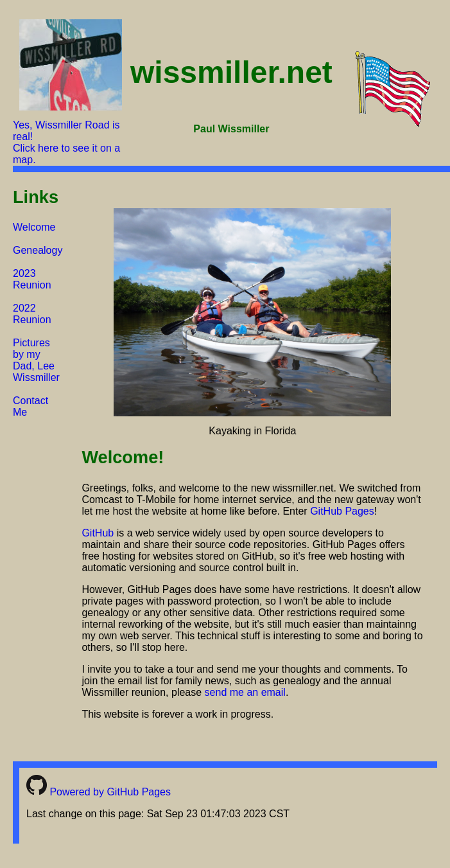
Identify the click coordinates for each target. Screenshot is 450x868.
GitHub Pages (342, 511)
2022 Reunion (32, 314)
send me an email (245, 692)
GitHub (98, 533)
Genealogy (38, 250)
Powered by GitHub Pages (99, 792)
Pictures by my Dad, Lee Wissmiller (36, 360)
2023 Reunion (32, 279)
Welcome (34, 227)
